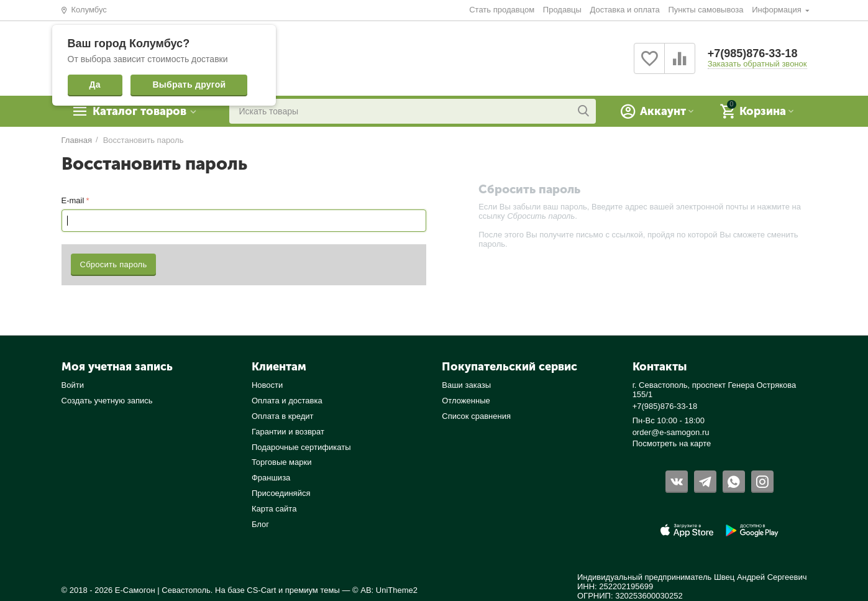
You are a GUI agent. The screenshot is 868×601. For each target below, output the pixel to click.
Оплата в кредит (283, 416)
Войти (73, 385)
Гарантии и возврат (288, 432)
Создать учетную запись (107, 401)
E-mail (73, 200)
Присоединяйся (281, 493)
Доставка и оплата (625, 10)
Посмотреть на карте (672, 443)
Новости (267, 385)
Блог (260, 524)
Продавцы (562, 10)
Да (95, 85)
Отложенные (466, 401)
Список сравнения (476, 416)
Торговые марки (282, 462)
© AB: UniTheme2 (385, 590)
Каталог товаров (139, 111)
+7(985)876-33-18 (753, 53)
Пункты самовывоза (706, 10)
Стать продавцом (502, 10)
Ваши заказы (466, 385)
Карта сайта (274, 509)
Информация (778, 10)
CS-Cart (261, 590)
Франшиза (271, 478)
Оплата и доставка (287, 401)
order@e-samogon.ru (671, 432)
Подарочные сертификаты (301, 447)
